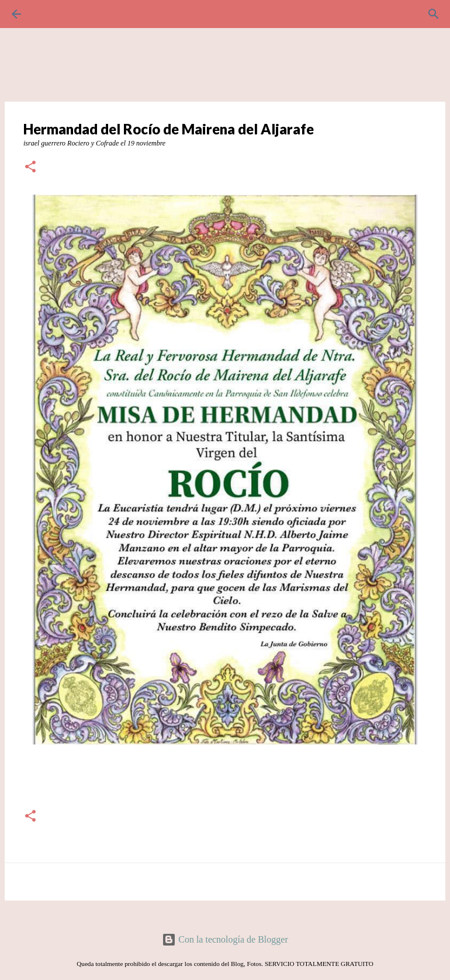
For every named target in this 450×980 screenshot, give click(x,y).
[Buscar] (49, 14)
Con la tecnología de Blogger (225, 939)
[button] (30, 168)
